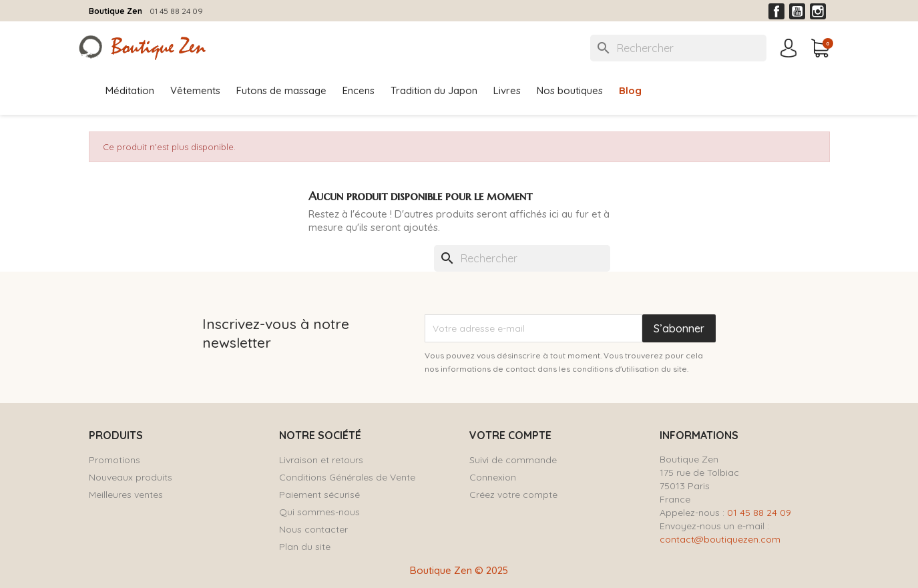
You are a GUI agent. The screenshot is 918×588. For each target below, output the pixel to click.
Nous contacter (313, 529)
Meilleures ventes (126, 495)
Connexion (493, 477)
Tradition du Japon (434, 90)
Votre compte (510, 435)
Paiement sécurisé (319, 495)
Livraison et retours (321, 460)
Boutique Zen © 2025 (459, 570)
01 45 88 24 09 (176, 11)
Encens (359, 90)
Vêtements (195, 90)
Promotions (114, 460)
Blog (630, 90)
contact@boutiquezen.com (720, 539)
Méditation (130, 90)
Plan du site (305, 547)
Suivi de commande (513, 460)
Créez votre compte (513, 495)
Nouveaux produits (131, 477)
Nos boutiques (570, 90)
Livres (507, 90)
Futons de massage (281, 90)
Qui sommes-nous (319, 512)
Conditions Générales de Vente (347, 477)
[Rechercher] (678, 48)
